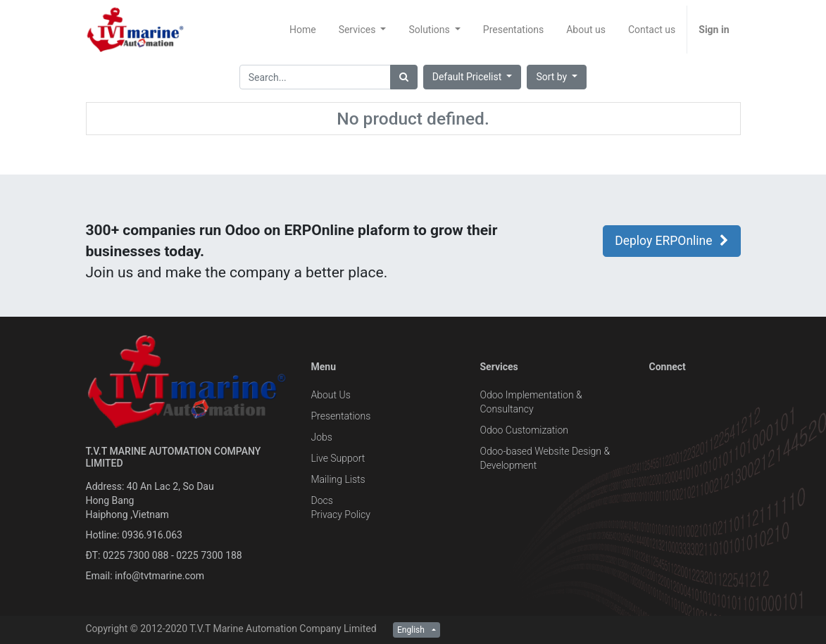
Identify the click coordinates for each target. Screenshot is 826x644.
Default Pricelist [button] (468, 77)
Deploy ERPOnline (671, 241)
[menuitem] (303, 30)
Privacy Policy (340, 514)
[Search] (404, 77)
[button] (557, 77)
